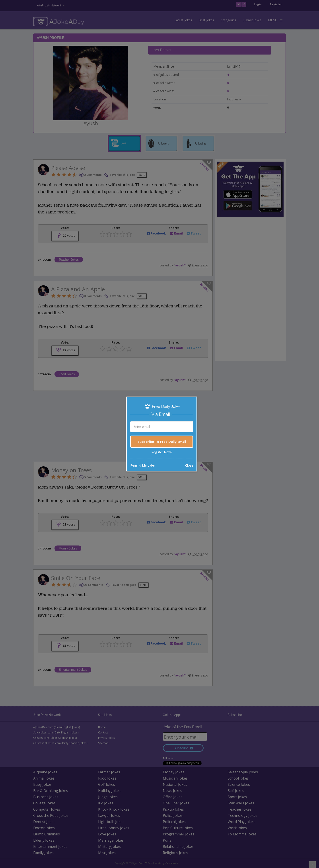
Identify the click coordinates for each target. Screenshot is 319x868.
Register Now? (162, 452)
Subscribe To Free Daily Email (162, 442)
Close (189, 465)
